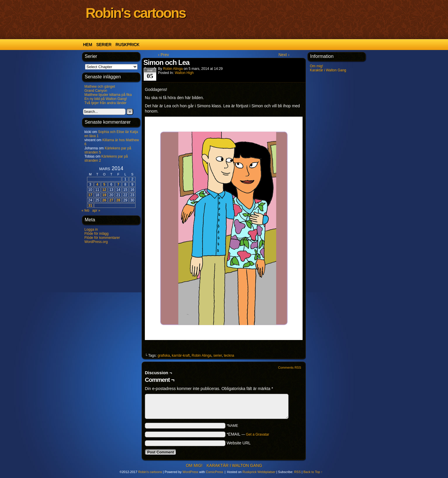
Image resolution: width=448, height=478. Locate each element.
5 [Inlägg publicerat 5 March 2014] (104, 184)
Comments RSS (290, 367)
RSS (297, 472)
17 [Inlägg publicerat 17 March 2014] (90, 195)
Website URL (239, 443)
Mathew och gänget (100, 87)
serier (217, 356)
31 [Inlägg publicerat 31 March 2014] (90, 206)
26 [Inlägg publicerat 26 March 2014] (104, 200)
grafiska (164, 356)
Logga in (91, 229)
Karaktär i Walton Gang (328, 70)
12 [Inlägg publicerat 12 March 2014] (104, 190)
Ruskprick (127, 44)
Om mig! (316, 66)
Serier (104, 44)
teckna (229, 356)
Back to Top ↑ (313, 472)
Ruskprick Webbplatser (259, 472)
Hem (87, 44)
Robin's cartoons (136, 13)
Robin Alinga (173, 69)
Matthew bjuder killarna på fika (108, 95)
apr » (96, 210)
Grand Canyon (96, 91)
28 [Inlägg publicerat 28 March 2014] (118, 200)
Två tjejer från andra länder (105, 103)
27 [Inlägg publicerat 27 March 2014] (111, 200)
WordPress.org (96, 242)
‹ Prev (163, 55)
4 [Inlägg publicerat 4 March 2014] (97, 184)
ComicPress (215, 472)
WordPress (190, 472)
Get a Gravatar (257, 434)
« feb (85, 210)
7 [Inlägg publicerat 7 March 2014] (118, 184)
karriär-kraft (181, 356)
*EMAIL (248, 434)
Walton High (184, 73)
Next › (284, 55)
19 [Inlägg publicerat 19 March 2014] (104, 195)
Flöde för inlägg (97, 234)
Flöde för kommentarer (102, 238)
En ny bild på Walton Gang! (106, 99)
